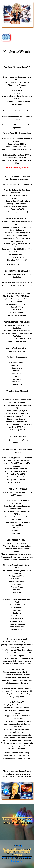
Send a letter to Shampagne (17, 858)
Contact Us (17, 861)
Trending (17, 845)
